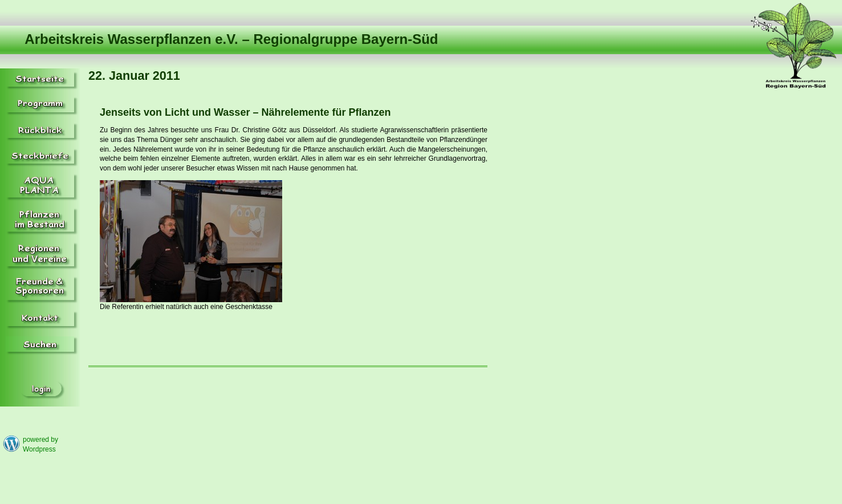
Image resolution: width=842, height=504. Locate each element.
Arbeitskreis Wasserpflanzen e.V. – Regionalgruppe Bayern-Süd (231, 39)
